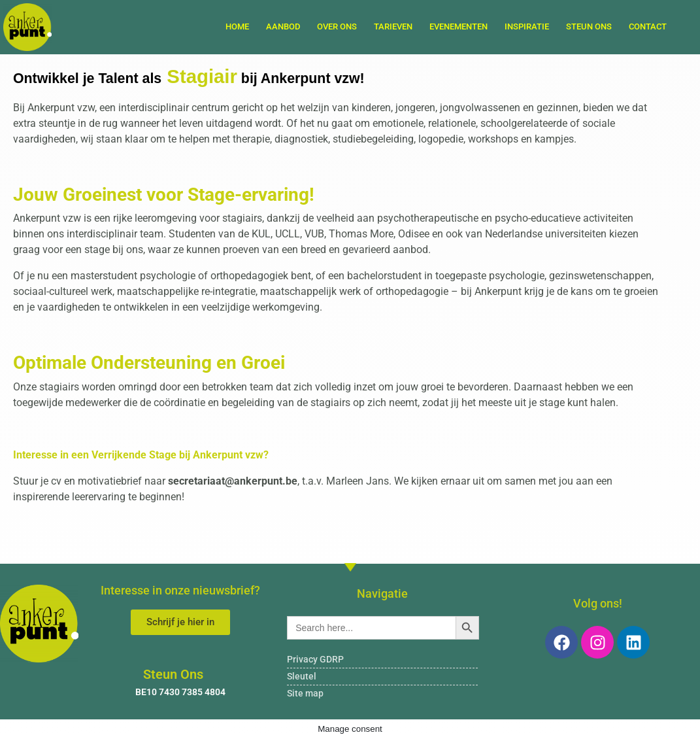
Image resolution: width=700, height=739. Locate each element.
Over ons (337, 26)
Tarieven (393, 26)
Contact (648, 26)
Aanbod (283, 26)
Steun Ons (589, 26)
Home (237, 26)
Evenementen (458, 26)
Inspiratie (527, 26)
